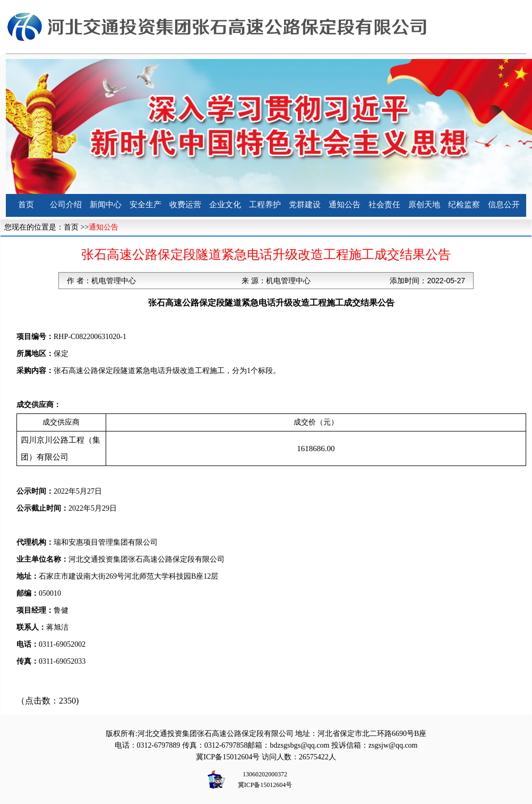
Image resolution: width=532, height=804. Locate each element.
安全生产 (145, 205)
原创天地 (424, 205)
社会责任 (384, 205)
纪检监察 (464, 205)
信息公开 (504, 205)
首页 (26, 205)
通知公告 (345, 205)
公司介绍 (66, 205)
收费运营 (185, 205)
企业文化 (225, 205)
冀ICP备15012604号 (228, 757)
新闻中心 (106, 205)
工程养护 (265, 205)
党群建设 (305, 205)
